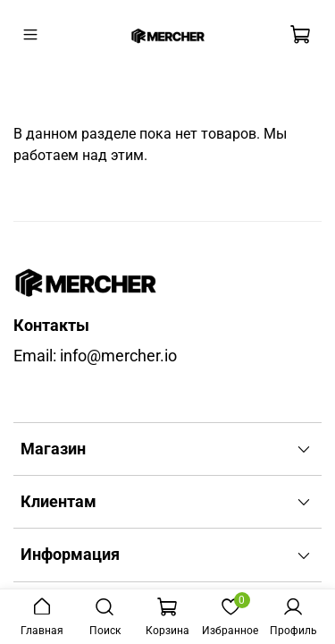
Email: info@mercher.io (95, 356)
